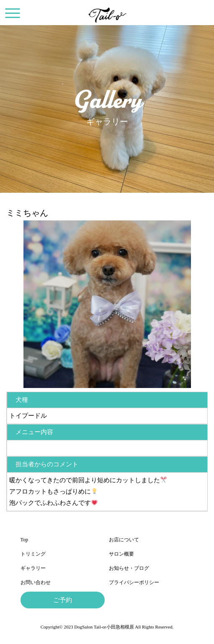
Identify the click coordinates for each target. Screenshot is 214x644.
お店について (124, 540)
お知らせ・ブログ (129, 568)
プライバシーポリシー (134, 582)
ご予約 (63, 600)
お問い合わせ (36, 582)
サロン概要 (121, 554)
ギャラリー (33, 568)
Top (24, 540)
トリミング (33, 554)
